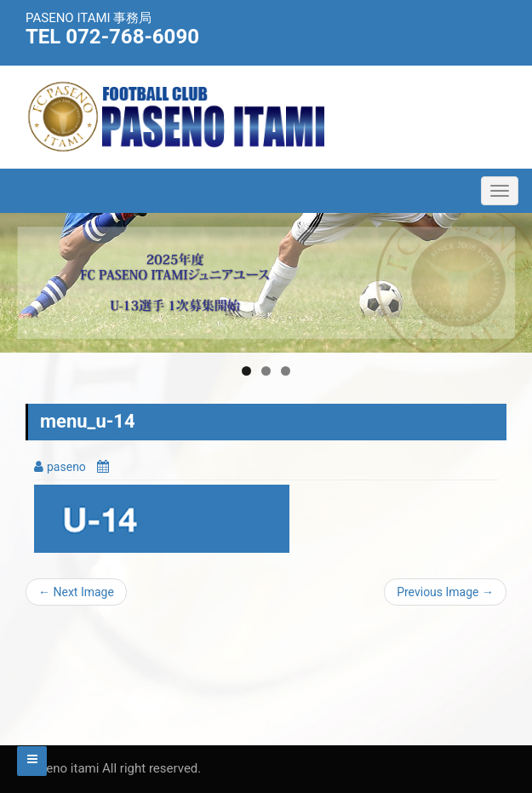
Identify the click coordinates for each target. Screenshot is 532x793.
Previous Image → (445, 592)
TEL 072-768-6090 (112, 37)
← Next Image (76, 592)
